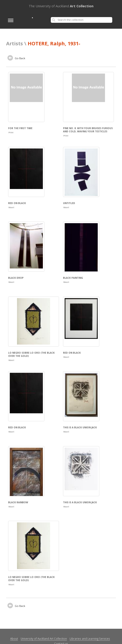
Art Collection (61, 6)
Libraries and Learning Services (90, 639)
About (14, 639)
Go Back (16, 59)
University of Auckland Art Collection (44, 639)
